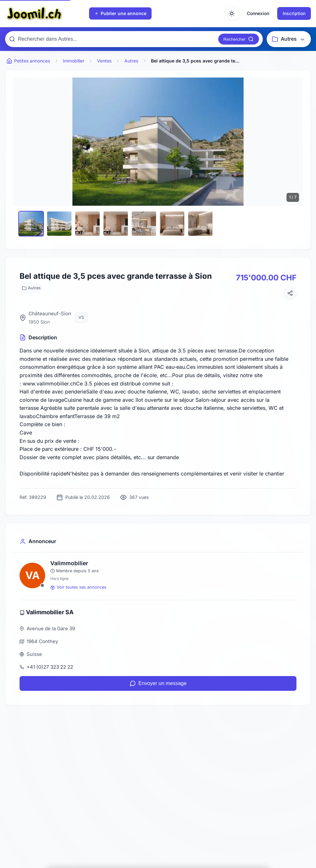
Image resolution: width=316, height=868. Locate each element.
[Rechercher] (239, 39)
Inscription (294, 13)
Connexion (258, 13)
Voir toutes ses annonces (78, 587)
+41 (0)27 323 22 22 (50, 667)
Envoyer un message (158, 683)
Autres (31, 288)
